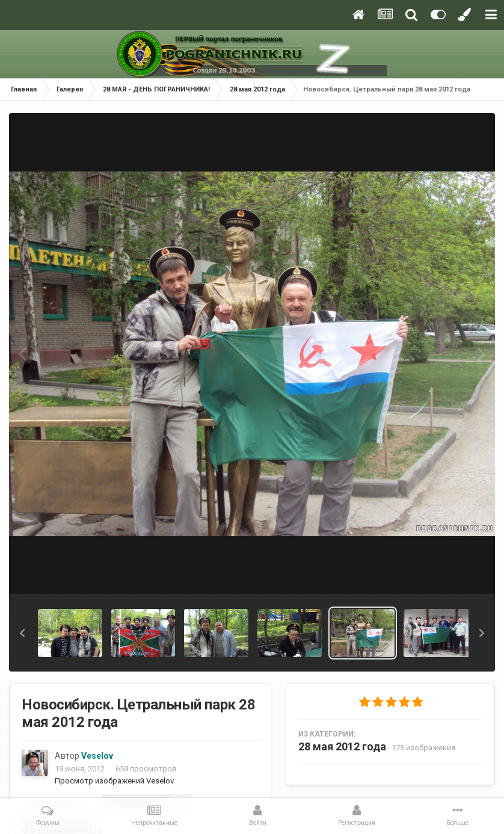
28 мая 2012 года (342, 746)
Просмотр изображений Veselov (114, 781)
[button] (22, 633)
